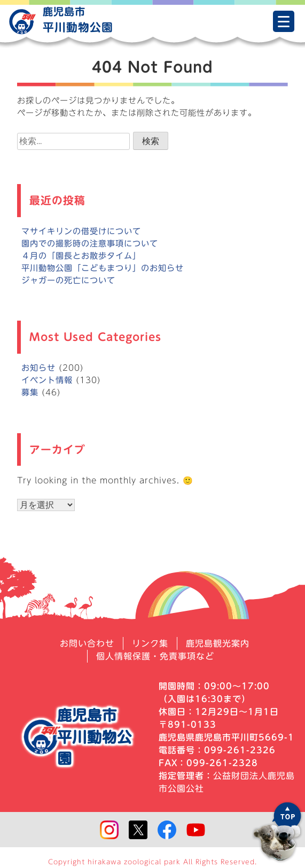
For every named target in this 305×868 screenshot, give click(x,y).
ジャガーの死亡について (68, 280)
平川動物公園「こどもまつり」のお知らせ (103, 268)
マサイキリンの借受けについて (81, 231)
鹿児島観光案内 (218, 643)
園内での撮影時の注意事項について (90, 244)
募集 (30, 392)
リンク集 (150, 643)
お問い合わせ (87, 643)
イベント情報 (47, 380)
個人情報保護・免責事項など (155, 656)
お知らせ (38, 368)
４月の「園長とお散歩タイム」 (81, 256)
